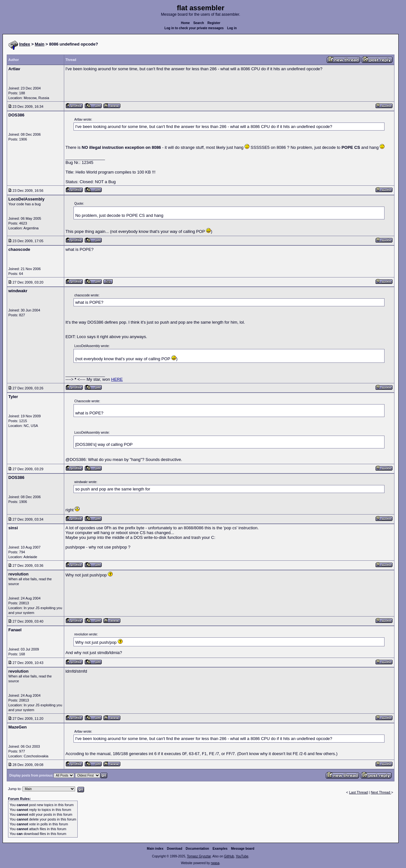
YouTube (242, 856)
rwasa (215, 863)
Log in (232, 28)
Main (40, 44)
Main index (155, 849)
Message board (243, 849)
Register (214, 23)
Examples (220, 849)
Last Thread (359, 792)
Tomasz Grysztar (199, 856)
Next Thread (381, 792)
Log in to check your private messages (194, 28)
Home (186, 23)
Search (199, 23)
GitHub (229, 856)
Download (175, 849)
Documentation (198, 849)
